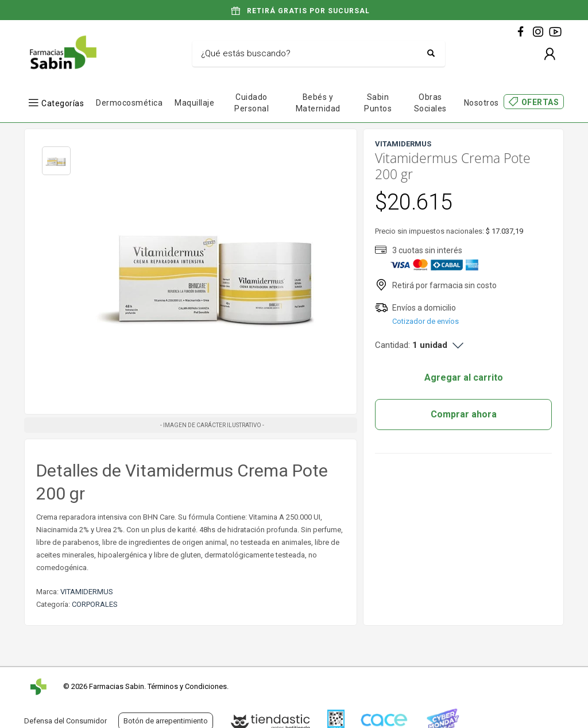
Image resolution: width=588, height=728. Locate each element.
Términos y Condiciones (187, 686)
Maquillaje (194, 103)
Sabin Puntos (378, 103)
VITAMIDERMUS (87, 592)
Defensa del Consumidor (65, 721)
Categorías (63, 103)
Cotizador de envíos (425, 321)
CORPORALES (95, 604)
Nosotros (481, 103)
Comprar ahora (464, 414)
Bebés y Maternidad (318, 103)
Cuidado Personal (252, 103)
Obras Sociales (430, 103)
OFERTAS (540, 102)
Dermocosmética (129, 103)
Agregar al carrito (464, 377)
